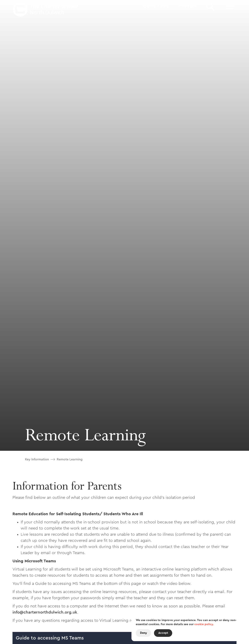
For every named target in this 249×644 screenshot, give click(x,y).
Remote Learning (70, 459)
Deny (144, 633)
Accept (163, 633)
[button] (156, 7)
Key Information (37, 459)
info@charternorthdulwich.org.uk (45, 614)
